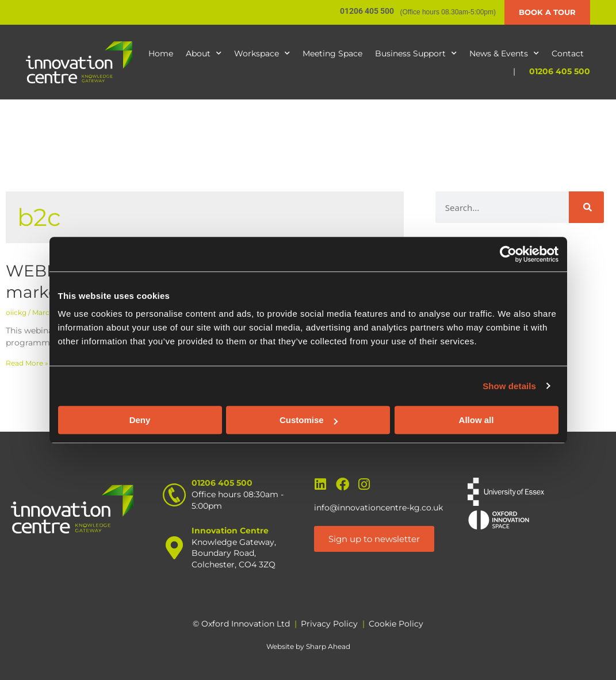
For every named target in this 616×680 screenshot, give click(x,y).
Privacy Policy (329, 624)
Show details (509, 386)
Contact (568, 53)
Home (161, 53)
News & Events (504, 53)
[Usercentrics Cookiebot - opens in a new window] (508, 254)
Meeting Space (332, 53)
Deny (140, 420)
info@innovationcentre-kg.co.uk (378, 508)
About (204, 53)
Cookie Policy (396, 624)
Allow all (477, 420)
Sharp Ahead (328, 646)
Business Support (416, 53)
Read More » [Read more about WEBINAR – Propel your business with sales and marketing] (27, 363)
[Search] (586, 207)
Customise (309, 420)
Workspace (262, 53)
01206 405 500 (560, 71)
